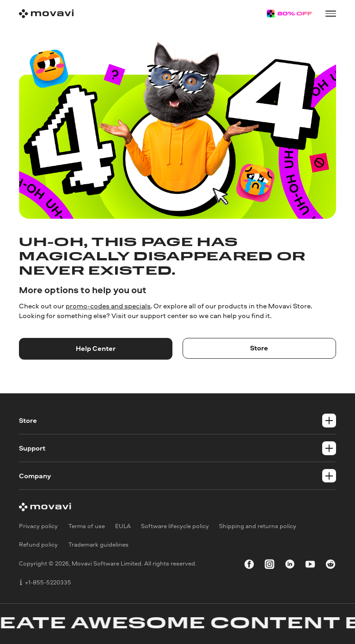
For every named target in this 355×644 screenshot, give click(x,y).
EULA (123, 526)
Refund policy (38, 545)
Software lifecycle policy (175, 526)
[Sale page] (289, 14)
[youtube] (310, 566)
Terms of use (87, 526)
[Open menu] (331, 13)
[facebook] (249, 566)
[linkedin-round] (290, 566)
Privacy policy (38, 526)
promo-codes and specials (108, 306)
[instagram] (269, 566)
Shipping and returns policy (258, 526)
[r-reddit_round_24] (331, 566)
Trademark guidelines (98, 545)
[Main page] (46, 14)
